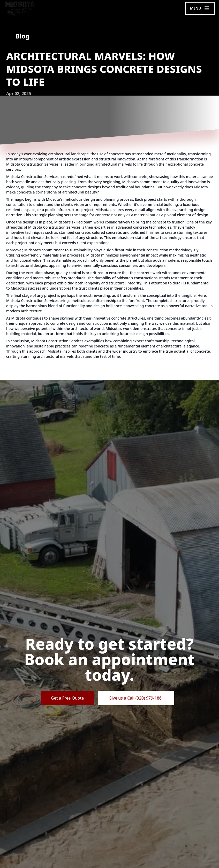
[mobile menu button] (200, 8)
